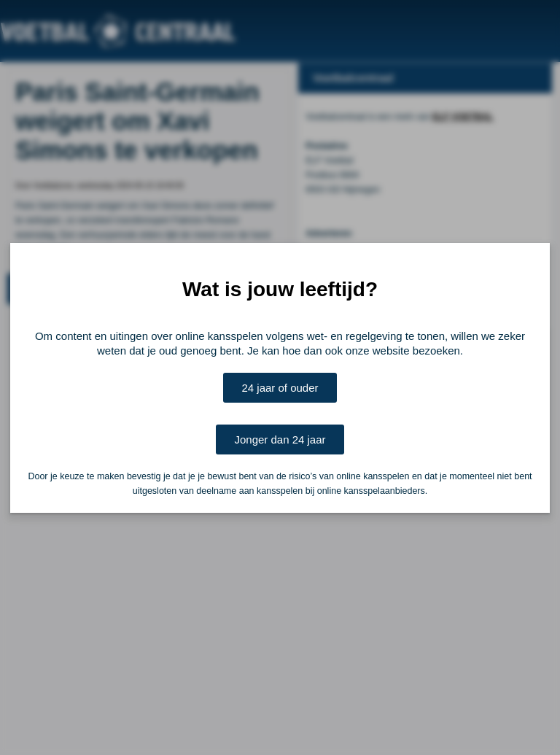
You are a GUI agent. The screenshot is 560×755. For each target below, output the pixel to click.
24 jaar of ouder (280, 388)
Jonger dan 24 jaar (280, 440)
